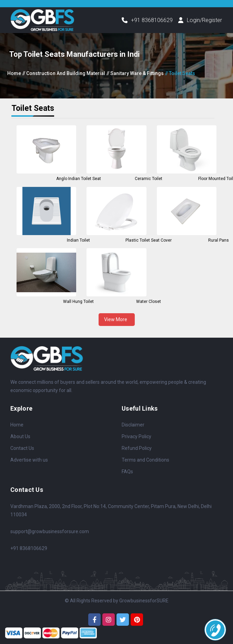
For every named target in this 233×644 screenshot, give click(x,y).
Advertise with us (29, 460)
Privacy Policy (136, 436)
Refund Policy (137, 448)
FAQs (127, 472)
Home (14, 73)
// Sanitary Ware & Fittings (135, 73)
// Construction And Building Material (64, 73)
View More (117, 319)
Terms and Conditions (145, 460)
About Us (20, 436)
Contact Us (22, 448)
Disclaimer (133, 425)
